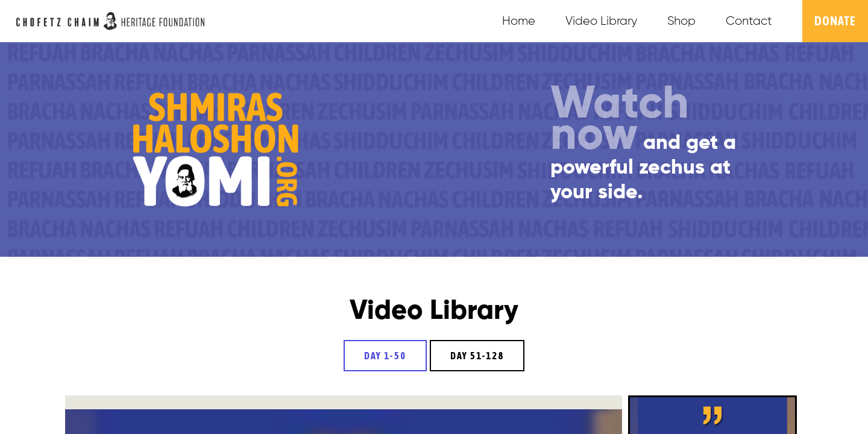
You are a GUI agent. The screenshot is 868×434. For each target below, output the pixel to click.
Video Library (601, 21)
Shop (681, 21)
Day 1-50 (385, 356)
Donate (835, 21)
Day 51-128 (477, 356)
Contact (749, 21)
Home (519, 21)
